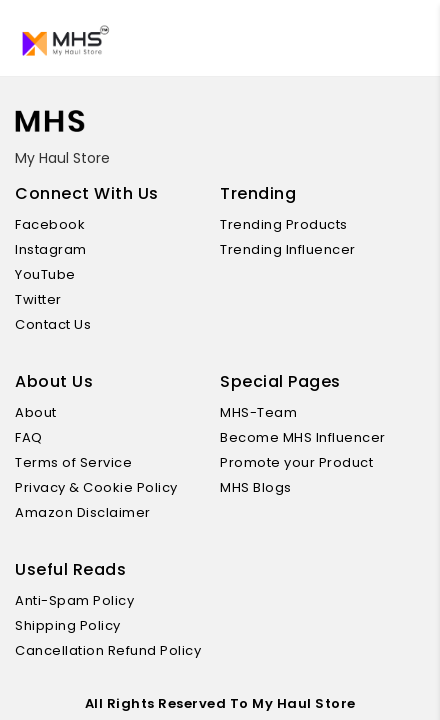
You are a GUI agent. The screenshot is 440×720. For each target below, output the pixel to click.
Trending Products (291, 224)
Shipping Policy (75, 625)
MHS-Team (266, 412)
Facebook (57, 224)
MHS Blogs (263, 487)
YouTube (53, 274)
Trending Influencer (295, 249)
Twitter (46, 299)
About (43, 412)
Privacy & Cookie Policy (104, 487)
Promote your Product (304, 462)
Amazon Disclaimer (90, 512)
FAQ (36, 437)
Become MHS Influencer (310, 437)
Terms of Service (81, 462)
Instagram (58, 249)
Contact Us (60, 324)
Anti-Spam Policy (82, 600)
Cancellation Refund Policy (115, 650)
